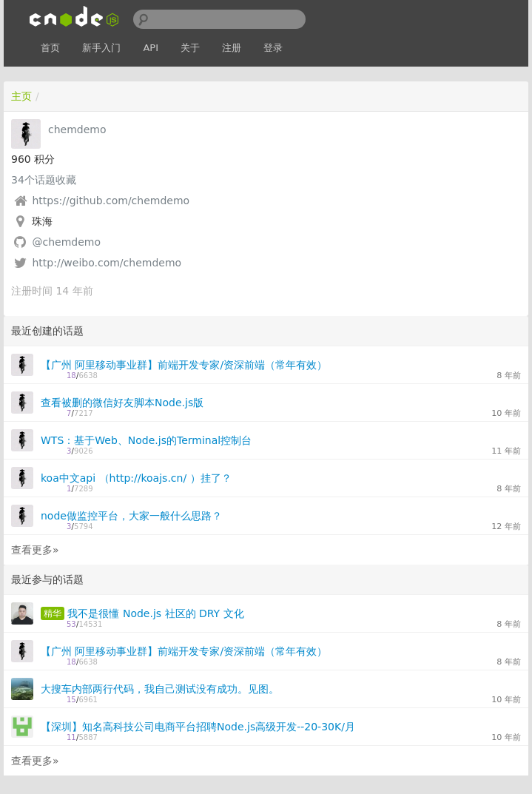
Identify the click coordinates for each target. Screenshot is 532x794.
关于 (190, 48)
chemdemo (77, 129)
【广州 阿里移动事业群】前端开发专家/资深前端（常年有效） (184, 365)
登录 (273, 48)
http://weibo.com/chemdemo (107, 263)
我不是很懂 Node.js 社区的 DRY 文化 (155, 613)
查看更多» (35, 550)
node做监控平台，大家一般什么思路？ (131, 516)
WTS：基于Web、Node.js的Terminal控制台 (146, 440)
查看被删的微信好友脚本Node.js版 (122, 403)
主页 (21, 96)
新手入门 (101, 48)
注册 (232, 48)
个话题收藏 (44, 180)
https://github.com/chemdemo (111, 201)
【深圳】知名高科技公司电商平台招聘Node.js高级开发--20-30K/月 (198, 727)
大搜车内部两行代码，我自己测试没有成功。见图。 (160, 689)
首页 (50, 48)
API (151, 48)
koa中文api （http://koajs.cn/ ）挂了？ (136, 478)
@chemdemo (66, 242)
